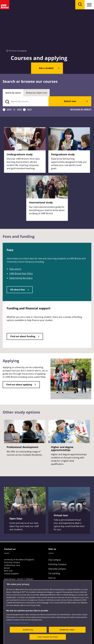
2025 (9, 110)
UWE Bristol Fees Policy (21, 273)
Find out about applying (19, 385)
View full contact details (15, 582)
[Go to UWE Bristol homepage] (7, 51)
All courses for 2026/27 (81, 109)
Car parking (54, 573)
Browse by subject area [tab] (37, 93)
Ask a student (46, 68)
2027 (29, 110)
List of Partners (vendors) (17, 635)
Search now (70, 101)
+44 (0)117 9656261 (25, 579)
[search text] (26, 101)
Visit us (52, 578)
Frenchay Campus (57, 564)
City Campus (55, 560)
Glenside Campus (57, 569)
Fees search (15, 269)
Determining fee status (21, 278)
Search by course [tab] (13, 93)
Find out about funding (23, 336)
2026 (19, 110)
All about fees (18, 290)
